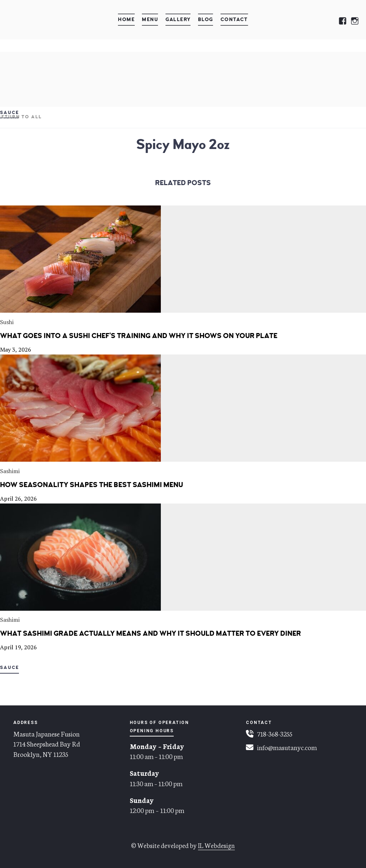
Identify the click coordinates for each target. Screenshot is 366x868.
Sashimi (10, 471)
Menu (150, 19)
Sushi (7, 322)
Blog (206, 19)
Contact (234, 19)
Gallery (178, 19)
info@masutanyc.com (287, 747)
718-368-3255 (275, 733)
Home (126, 19)
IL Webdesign (216, 845)
